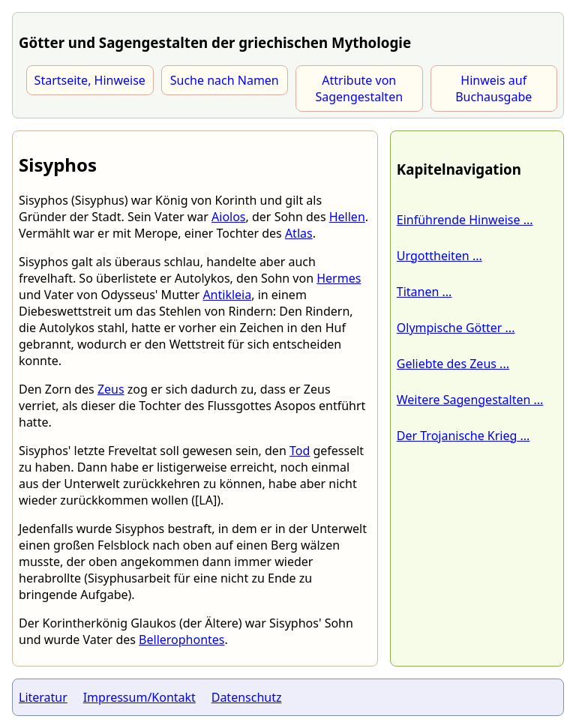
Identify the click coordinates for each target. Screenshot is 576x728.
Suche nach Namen (225, 80)
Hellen (347, 217)
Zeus (111, 389)
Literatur (43, 697)
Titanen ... (424, 292)
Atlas (299, 233)
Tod (300, 451)
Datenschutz (247, 697)
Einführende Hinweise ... (465, 220)
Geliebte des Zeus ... (453, 364)
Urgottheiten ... (439, 256)
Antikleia (227, 295)
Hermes (339, 278)
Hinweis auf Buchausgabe (493, 88)
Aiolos (229, 217)
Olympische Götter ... (456, 328)
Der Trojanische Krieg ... (463, 436)
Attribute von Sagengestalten (359, 88)
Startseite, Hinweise (90, 80)
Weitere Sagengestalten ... (470, 400)
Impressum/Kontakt (139, 697)
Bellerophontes (181, 640)
